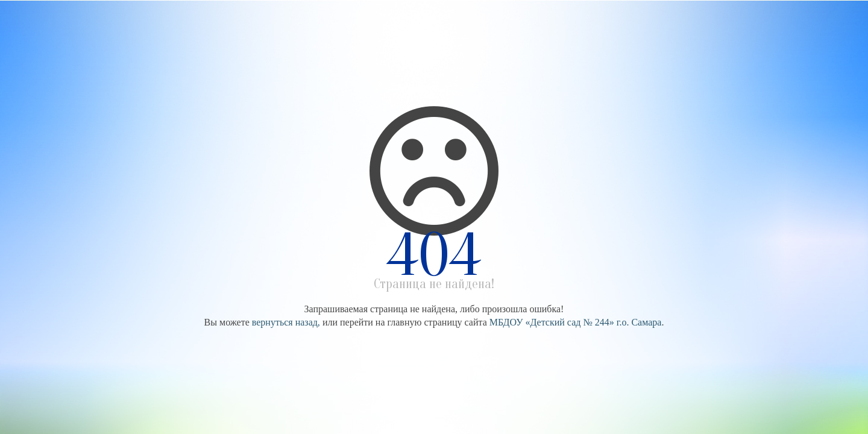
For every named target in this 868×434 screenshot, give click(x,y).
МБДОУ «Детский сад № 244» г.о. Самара (576, 322)
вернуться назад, (286, 322)
